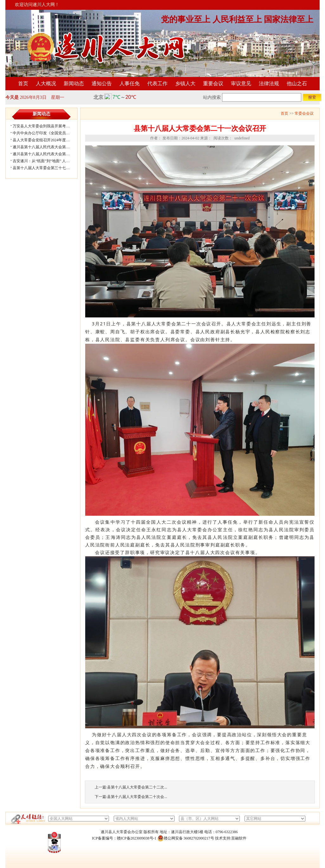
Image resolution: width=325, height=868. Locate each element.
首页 (23, 83)
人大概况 (46, 83)
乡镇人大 (185, 83)
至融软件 (239, 838)
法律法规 (269, 83)
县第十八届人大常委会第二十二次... (137, 787)
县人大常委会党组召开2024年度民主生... (46, 140)
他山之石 (297, 83)
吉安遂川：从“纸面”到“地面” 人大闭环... (46, 161)
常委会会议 (304, 113)
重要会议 (213, 83)
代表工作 (157, 83)
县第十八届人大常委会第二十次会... (137, 797)
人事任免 (130, 83)
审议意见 (241, 83)
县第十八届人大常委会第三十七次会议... (46, 168)
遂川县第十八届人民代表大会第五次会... (46, 147)
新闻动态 (74, 83)
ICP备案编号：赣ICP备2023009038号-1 (124, 838)
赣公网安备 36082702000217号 (186, 838)
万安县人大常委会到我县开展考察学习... (46, 126)
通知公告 (102, 83)
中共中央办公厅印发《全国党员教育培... (46, 133)
